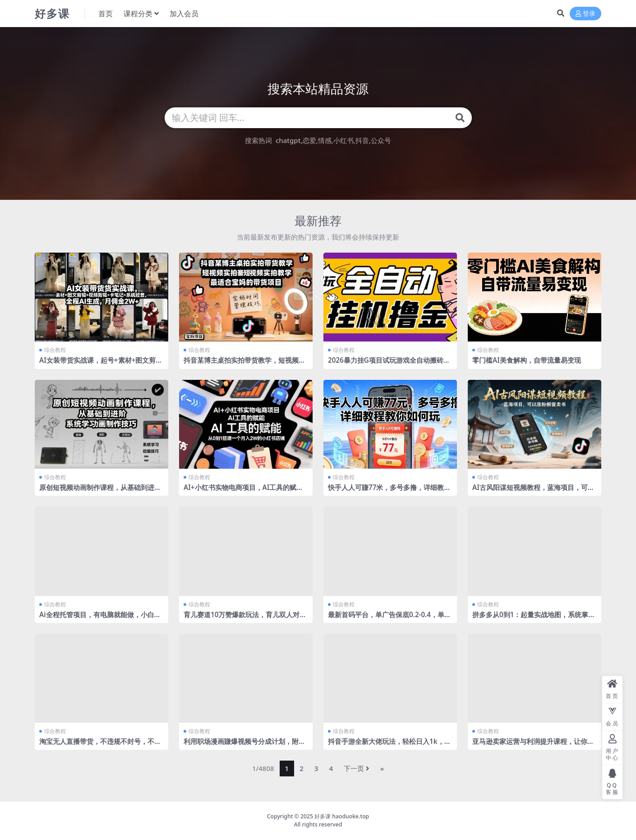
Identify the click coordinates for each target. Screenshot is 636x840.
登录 (585, 14)
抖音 (362, 140)
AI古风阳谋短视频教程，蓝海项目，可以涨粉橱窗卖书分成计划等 (533, 491)
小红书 (343, 140)
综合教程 (55, 350)
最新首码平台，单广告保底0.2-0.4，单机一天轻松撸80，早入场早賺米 (389, 618)
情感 (325, 140)
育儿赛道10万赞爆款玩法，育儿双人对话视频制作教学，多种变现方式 (245, 618)
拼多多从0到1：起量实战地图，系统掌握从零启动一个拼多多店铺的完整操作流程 (534, 618)
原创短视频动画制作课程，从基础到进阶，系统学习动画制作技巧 (97, 491)
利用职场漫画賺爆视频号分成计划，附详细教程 (244, 745)
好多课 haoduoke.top (342, 816)
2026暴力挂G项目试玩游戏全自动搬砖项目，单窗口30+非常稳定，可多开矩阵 (389, 364)
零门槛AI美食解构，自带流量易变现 (527, 360)
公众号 (381, 140)
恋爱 (309, 140)
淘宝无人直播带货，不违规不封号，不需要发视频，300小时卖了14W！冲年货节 (100, 745)
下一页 (357, 768)
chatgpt (288, 140)
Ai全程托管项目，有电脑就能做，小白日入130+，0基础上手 (100, 618)
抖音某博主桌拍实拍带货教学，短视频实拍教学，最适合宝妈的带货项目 (244, 364)
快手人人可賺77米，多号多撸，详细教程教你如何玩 (389, 491)
